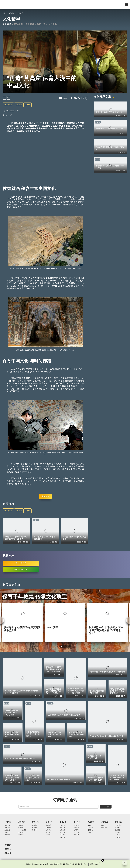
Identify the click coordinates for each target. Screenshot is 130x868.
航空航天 (7, 830)
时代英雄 (62, 825)
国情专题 (118, 822)
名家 (103, 825)
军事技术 (7, 832)
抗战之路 (118, 830)
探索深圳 (21, 828)
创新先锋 (62, 830)
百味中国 (35, 825)
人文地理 (49, 832)
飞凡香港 (21, 825)
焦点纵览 (91, 822)
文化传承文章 (102, 97)
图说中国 (18, 24)
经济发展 (90, 828)
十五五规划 (119, 825)
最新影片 (8, 849)
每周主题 (8, 845)
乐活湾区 (21, 822)
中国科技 (8, 822)
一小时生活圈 (22, 830)
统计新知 (49, 830)
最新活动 (8, 853)
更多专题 (118, 837)
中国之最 (49, 828)
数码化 (20, 105)
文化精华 (11, 13)
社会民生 (90, 830)
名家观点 (105, 822)
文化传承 (20, 13)
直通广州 (21, 832)
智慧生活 (7, 825)
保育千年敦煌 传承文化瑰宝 (35, 597)
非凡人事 (63, 822)
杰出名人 (62, 828)
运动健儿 (62, 835)
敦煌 (28, 105)
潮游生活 (35, 822)
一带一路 (118, 835)
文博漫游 (52, 24)
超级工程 (7, 828)
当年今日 (49, 835)
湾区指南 (21, 835)
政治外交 (90, 825)
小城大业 (118, 828)
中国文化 (9, 105)
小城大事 (62, 832)
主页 (4, 13)
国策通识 (118, 832)
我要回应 (45, 496)
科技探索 (7, 835)
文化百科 (30, 24)
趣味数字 (49, 825)
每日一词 (41, 24)
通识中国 (49, 822)
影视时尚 (35, 830)
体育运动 (90, 832)
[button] (61, 646)
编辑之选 (104, 828)
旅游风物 (35, 828)
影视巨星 (62, 837)
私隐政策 (75, 864)
